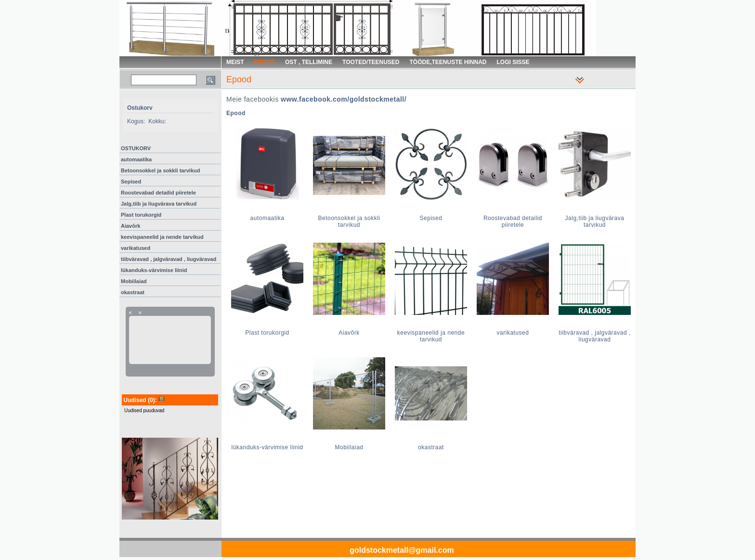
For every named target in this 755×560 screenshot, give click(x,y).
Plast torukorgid (141, 215)
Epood (236, 113)
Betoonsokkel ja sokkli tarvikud (160, 170)
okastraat (133, 292)
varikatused (136, 248)
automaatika (136, 159)
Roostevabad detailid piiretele (158, 193)
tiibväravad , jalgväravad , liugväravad (169, 259)
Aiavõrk (130, 226)
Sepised (131, 182)
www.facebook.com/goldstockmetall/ (344, 99)
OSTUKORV (136, 148)
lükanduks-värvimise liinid (154, 270)
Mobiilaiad (134, 281)
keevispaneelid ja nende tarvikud (162, 237)
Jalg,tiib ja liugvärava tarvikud (159, 204)
